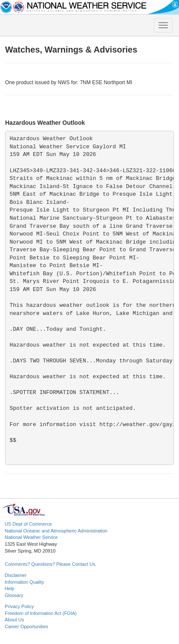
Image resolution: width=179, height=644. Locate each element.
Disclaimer (16, 575)
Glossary (14, 595)
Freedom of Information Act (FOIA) (41, 613)
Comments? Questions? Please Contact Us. (51, 564)
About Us (14, 620)
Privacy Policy (19, 606)
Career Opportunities (26, 626)
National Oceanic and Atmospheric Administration (56, 531)
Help (10, 588)
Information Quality (24, 582)
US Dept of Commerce (28, 524)
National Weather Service (31, 537)
